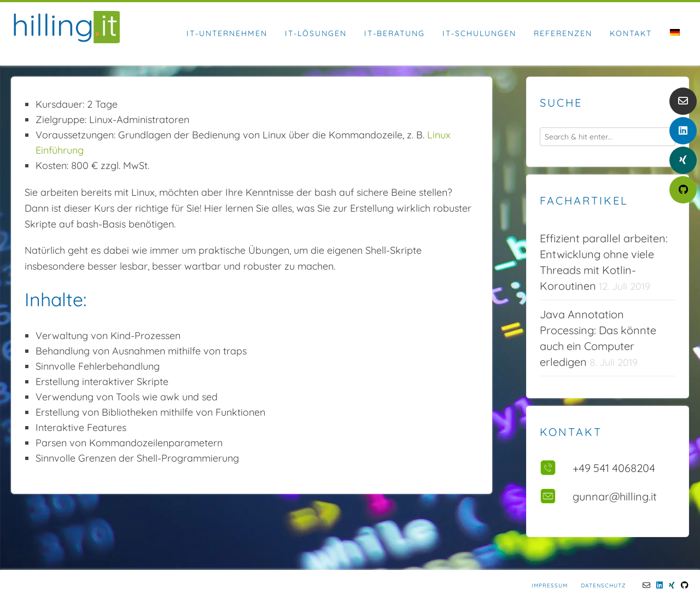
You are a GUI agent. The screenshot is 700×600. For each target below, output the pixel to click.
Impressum (550, 586)
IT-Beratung (395, 33)
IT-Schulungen (479, 33)
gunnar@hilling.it (615, 496)
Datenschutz (603, 586)
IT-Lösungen (316, 33)
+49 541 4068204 (614, 468)
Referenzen (563, 33)
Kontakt (631, 33)
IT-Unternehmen (227, 33)
